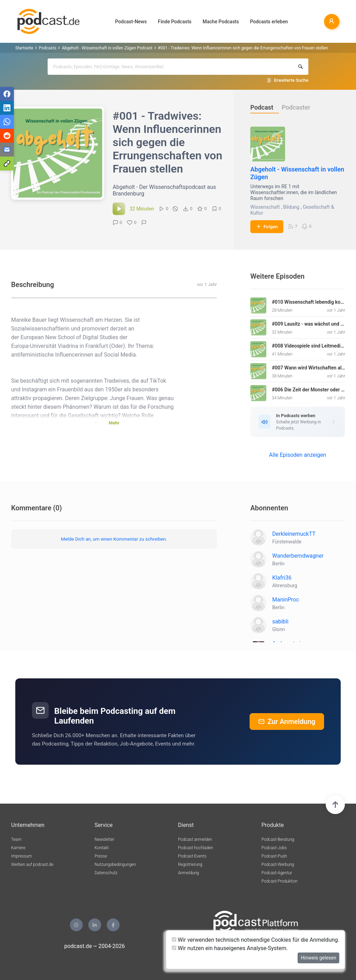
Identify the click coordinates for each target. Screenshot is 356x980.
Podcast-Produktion (280, 881)
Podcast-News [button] (131, 22)
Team (16, 839)
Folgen (267, 226)
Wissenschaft (265, 207)
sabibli (280, 622)
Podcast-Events (192, 856)
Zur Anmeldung (287, 722)
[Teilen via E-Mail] (7, 150)
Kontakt (102, 848)
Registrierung (190, 865)
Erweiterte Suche (291, 80)
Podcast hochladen (196, 848)
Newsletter (104, 839)
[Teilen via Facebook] (7, 94)
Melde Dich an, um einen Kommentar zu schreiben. (114, 539)
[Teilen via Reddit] (7, 136)
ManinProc (286, 600)
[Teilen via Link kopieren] (7, 164)
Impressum (22, 856)
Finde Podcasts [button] (175, 22)
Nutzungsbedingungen (115, 865)
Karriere (18, 848)
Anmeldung (188, 873)
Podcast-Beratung (278, 839)
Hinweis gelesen (318, 958)
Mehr (114, 423)
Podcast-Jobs (274, 848)
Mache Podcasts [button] (221, 22)
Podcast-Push (274, 856)
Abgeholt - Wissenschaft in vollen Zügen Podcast (107, 48)
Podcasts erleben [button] (269, 22)
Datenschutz (106, 873)
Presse (101, 856)
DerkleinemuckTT (294, 534)
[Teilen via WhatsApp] (7, 122)
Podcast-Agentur (277, 873)
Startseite (24, 48)
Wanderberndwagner (298, 556)
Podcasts (48, 48)
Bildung (291, 207)
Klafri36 (282, 578)
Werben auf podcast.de (32, 865)
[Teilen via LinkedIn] (7, 108)
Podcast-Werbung (278, 865)
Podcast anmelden (195, 839)
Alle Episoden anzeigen (298, 455)
